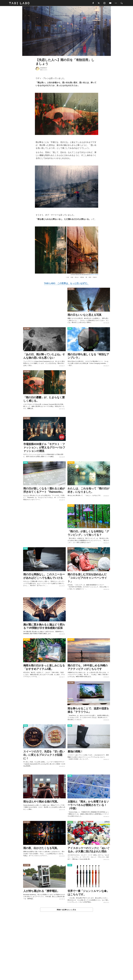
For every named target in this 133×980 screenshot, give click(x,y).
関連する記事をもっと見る (66, 910)
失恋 (72, 277)
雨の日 (95, 277)
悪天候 (82, 277)
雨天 (90, 277)
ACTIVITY (71, 463)
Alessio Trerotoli (94, 275)
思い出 (77, 277)
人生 (68, 277)
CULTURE (71, 289)
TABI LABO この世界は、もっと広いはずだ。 (66, 283)
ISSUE (70, 822)
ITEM (70, 329)
